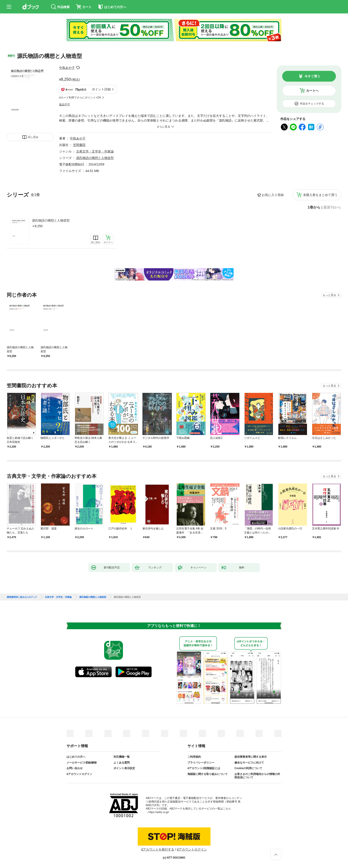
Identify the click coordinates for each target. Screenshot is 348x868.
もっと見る (329, 295)
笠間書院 (79, 145)
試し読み (33, 137)
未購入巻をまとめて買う (320, 195)
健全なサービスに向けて (249, 763)
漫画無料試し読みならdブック (22, 597)
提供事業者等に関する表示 (251, 757)
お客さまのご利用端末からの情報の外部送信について (257, 776)
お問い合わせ (75, 768)
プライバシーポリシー (201, 763)
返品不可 (64, 104)
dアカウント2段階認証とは (204, 768)
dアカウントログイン (79, 774)
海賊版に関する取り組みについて (208, 774)
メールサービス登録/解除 (82, 763)
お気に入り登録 (273, 195)
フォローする (78, 68)
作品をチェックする (312, 104)
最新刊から (332, 207)
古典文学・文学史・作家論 (95, 151)
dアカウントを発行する (158, 849)
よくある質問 (122, 763)
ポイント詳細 (101, 89)
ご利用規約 (194, 757)
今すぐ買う (312, 76)
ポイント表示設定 (124, 768)
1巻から (314, 207)
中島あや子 (67, 68)
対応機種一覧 (122, 757)
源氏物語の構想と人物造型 (51, 220)
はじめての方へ (76, 757)
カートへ (312, 91)
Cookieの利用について (248, 768)
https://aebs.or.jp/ (159, 812)
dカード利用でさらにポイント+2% (80, 98)
